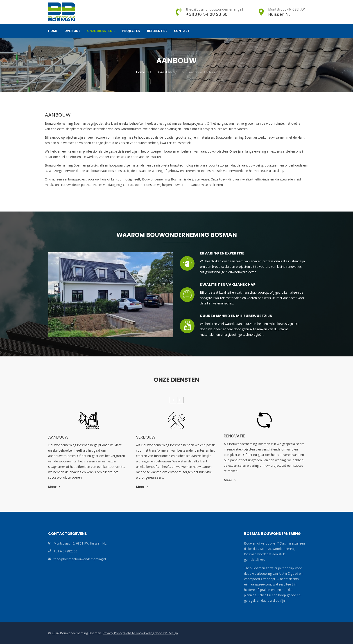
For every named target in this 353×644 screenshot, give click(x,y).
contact (128, 185)
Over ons (72, 31)
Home (53, 31)
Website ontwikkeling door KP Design (151, 633)
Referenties (157, 31)
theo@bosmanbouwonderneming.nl (80, 559)
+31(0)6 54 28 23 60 (207, 14)
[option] (89, 452)
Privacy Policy (113, 633)
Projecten (131, 31)
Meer (54, 487)
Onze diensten (100, 31)
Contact (182, 31)
